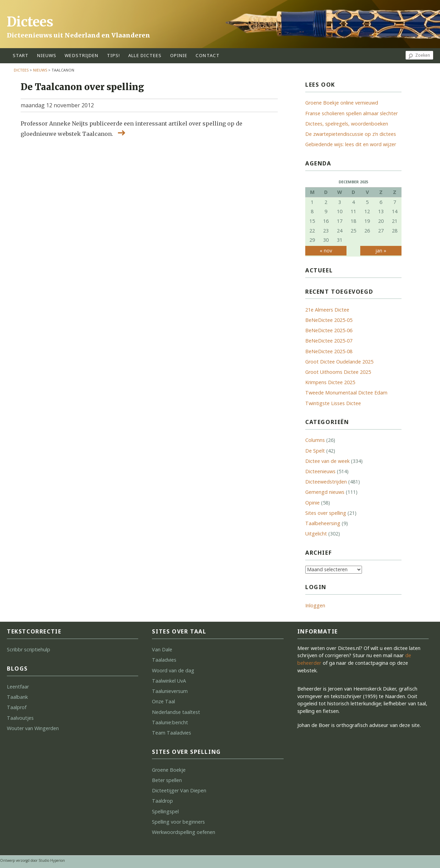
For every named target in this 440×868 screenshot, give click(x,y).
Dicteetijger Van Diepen (179, 790)
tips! (114, 55)
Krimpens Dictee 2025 (330, 382)
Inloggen (315, 605)
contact (208, 55)
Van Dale (162, 649)
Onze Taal (163, 701)
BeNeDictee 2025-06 (329, 330)
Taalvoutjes (20, 718)
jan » (381, 251)
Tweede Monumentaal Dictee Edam (346, 393)
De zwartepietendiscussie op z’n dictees (351, 134)
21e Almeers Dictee (327, 310)
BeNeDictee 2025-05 (329, 320)
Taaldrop (162, 801)
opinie (179, 55)
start (21, 55)
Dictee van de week (327, 461)
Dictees (30, 22)
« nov (326, 251)
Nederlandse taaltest (176, 712)
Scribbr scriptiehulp (29, 649)
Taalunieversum (170, 691)
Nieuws (47, 55)
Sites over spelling (326, 513)
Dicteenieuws (320, 471)
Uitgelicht (316, 534)
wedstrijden (81, 55)
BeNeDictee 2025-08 (329, 351)
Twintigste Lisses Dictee (333, 403)
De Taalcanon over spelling (82, 87)
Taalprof (17, 707)
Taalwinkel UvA (169, 681)
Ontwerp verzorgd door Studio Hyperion (32, 860)
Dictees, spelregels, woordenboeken (347, 124)
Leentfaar (18, 687)
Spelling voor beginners (178, 822)
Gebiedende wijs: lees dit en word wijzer (351, 144)
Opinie (312, 503)
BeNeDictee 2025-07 (329, 341)
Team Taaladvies (172, 733)
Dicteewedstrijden (326, 482)
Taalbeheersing (323, 523)
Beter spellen (167, 780)
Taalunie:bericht (170, 722)
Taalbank (17, 697)
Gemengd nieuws (325, 492)
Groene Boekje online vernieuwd (342, 103)
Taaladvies (164, 660)
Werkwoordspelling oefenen (184, 832)
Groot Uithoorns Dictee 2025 (338, 372)
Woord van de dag (173, 670)
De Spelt (315, 451)
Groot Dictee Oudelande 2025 (339, 362)
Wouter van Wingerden (33, 728)
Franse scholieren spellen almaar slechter (351, 113)
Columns (315, 440)
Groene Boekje (169, 770)
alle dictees (145, 55)
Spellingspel (165, 811)
